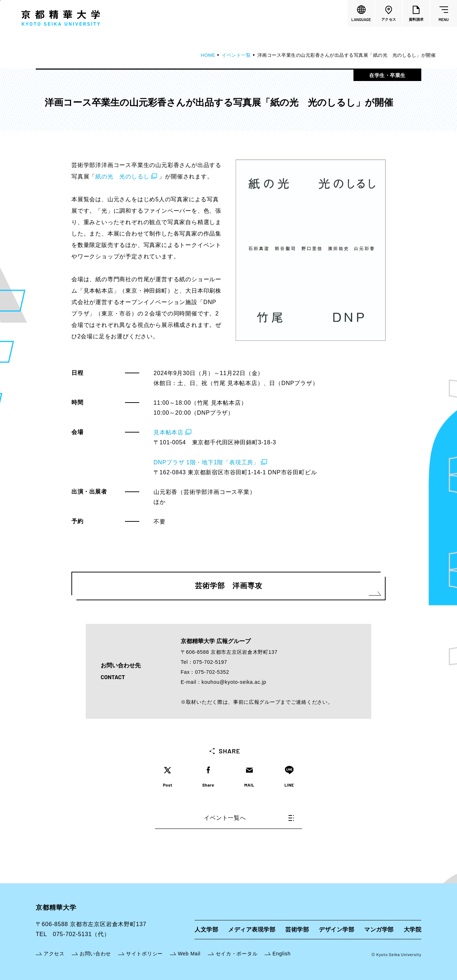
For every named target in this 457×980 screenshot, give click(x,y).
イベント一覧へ (249, 818)
